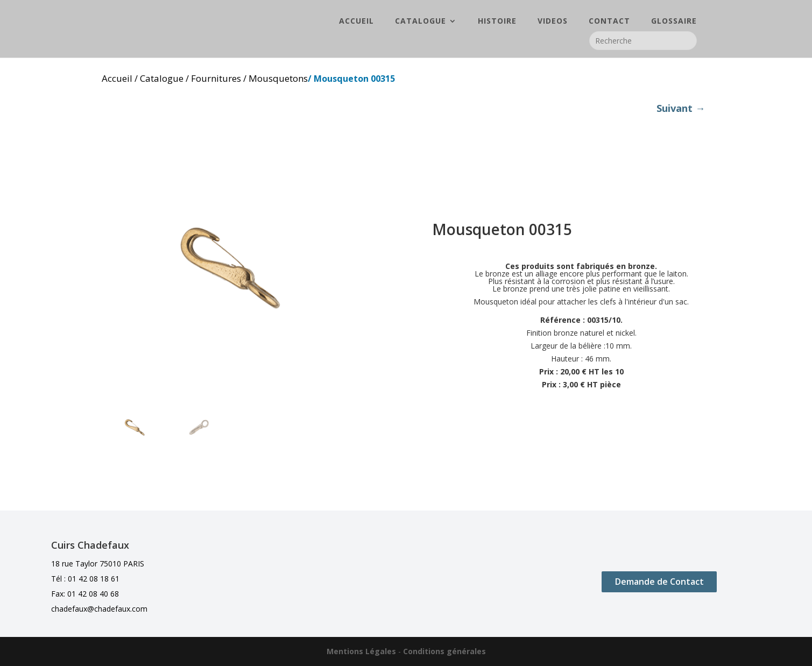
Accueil (117, 78)
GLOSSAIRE (674, 22)
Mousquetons (278, 78)
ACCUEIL (356, 22)
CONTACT (609, 22)
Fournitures (216, 78)
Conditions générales (444, 651)
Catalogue (162, 78)
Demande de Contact (659, 582)
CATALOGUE (421, 22)
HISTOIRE (497, 22)
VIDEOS (553, 22)
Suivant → (681, 108)
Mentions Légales (361, 651)
